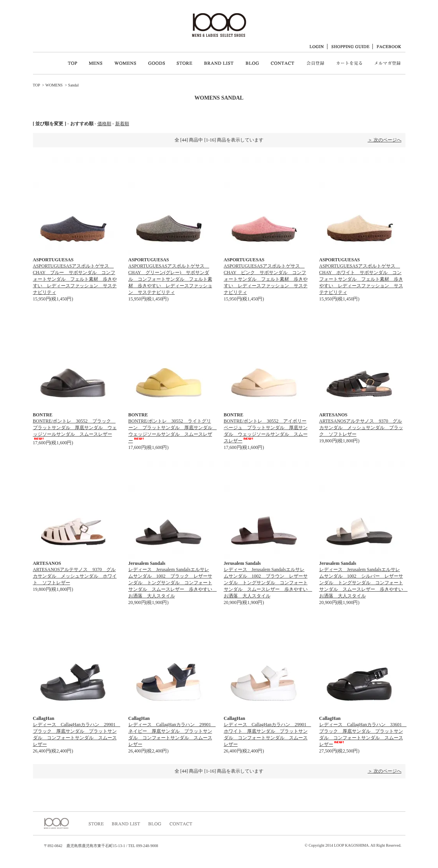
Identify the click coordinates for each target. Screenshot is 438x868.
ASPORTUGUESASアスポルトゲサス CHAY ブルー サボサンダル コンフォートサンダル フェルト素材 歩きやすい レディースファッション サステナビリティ (75, 279)
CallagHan (44, 718)
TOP (36, 85)
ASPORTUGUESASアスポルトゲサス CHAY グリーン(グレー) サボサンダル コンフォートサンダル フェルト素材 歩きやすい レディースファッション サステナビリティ (170, 279)
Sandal (74, 85)
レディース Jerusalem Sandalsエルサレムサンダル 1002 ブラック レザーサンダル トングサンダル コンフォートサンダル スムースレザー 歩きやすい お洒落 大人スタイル (173, 583)
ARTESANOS (333, 415)
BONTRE (43, 415)
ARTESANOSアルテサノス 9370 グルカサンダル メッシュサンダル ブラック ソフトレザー (361, 428)
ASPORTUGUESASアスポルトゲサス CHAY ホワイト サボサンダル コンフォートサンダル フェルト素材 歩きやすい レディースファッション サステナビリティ (361, 279)
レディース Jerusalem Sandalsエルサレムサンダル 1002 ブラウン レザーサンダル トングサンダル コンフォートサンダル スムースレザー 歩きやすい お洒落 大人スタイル (268, 583)
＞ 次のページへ (385, 140)
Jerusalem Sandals (147, 563)
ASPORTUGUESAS (53, 260)
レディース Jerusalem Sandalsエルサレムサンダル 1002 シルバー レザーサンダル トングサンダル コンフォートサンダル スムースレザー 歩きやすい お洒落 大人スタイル (364, 583)
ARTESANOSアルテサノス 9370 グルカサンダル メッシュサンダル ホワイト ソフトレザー (75, 576)
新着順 (122, 124)
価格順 (104, 124)
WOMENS (54, 85)
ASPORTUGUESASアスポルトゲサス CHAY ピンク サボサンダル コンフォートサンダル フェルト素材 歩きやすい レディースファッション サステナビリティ (266, 279)
